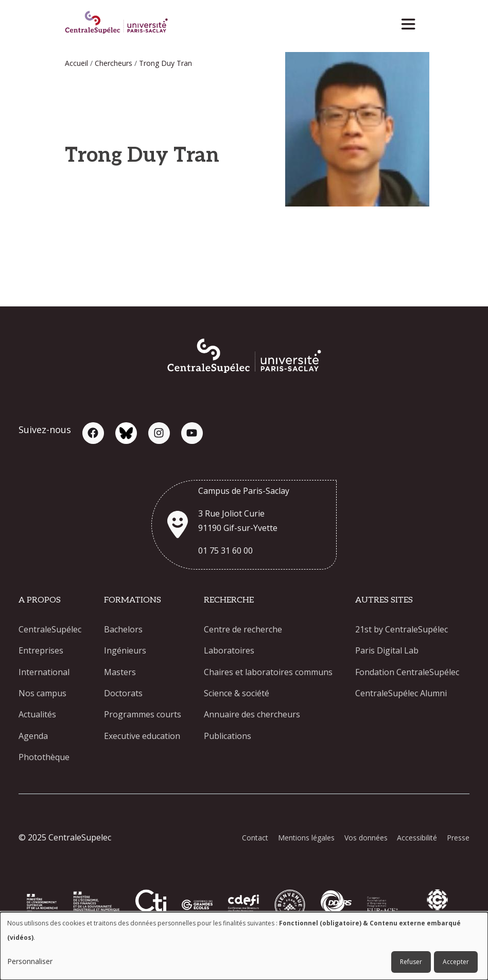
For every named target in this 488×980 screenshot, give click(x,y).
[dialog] (244, 946)
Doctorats (123, 694)
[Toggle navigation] (412, 21)
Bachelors (123, 629)
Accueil (76, 63)
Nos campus (42, 694)
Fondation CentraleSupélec (407, 673)
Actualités (37, 716)
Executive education (142, 737)
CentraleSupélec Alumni (401, 694)
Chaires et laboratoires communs (268, 673)
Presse (458, 840)
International (44, 673)
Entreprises (41, 651)
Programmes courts (143, 716)
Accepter (456, 962)
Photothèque (44, 759)
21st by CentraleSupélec (402, 629)
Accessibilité (416, 840)
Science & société (237, 694)
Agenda (33, 737)
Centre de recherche (243, 629)
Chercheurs (114, 63)
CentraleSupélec (50, 629)
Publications (228, 737)
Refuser (411, 962)
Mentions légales (304, 840)
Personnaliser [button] (30, 961)
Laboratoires (229, 651)
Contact (252, 840)
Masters (120, 673)
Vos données (364, 840)
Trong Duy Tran (165, 63)
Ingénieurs (125, 651)
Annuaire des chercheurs (252, 716)
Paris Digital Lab (387, 651)
